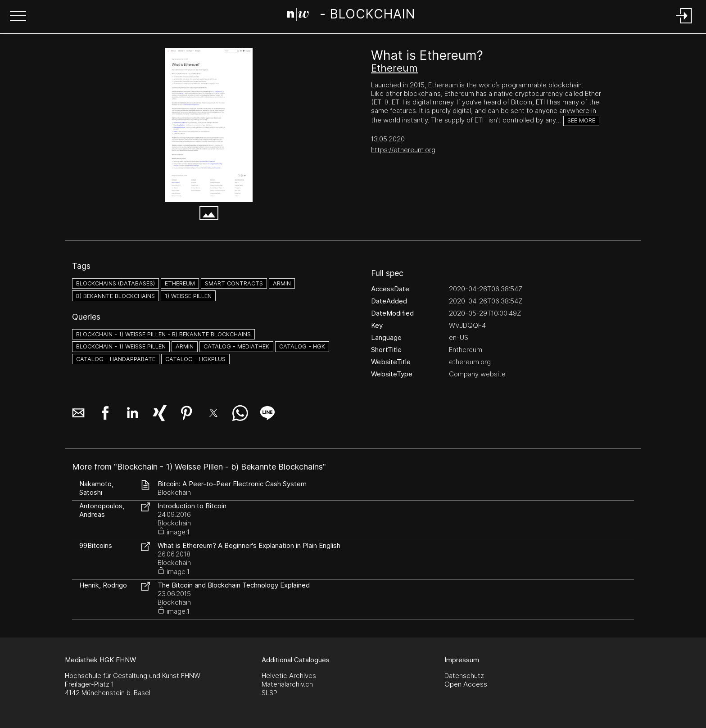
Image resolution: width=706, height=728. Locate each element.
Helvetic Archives (289, 676)
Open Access (466, 684)
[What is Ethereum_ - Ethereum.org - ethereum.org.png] (209, 125)
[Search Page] (351, 16)
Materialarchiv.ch (287, 684)
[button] (18, 17)
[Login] (684, 24)
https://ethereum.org (403, 150)
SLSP (269, 693)
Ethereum (394, 68)
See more (581, 120)
